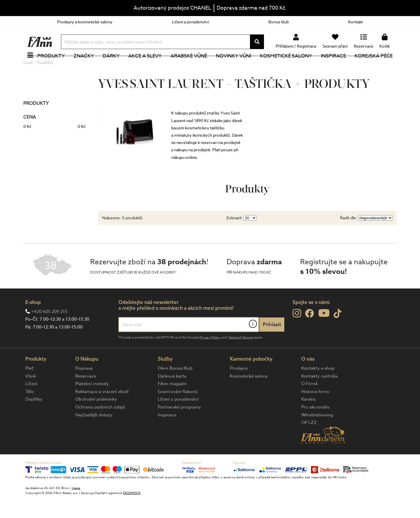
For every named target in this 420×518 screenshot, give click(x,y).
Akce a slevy (145, 66)
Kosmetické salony (286, 66)
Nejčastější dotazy (94, 434)
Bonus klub (279, 22)
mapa (76, 508)
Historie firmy (315, 411)
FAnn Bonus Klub (175, 388)
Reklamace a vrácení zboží (102, 411)
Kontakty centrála (319, 396)
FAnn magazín (172, 403)
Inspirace (333, 66)
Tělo (30, 411)
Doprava (84, 388)
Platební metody (92, 403)
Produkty (51, 66)
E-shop (33, 322)
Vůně (31, 396)
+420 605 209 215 (49, 331)
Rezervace (86, 396)
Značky (84, 66)
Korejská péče (374, 66)
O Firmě (309, 403)
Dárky (111, 66)
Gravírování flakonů (178, 411)
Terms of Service (241, 357)
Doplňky (34, 419)
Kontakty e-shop (318, 388)
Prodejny (239, 388)
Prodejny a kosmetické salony (85, 22)
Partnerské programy (179, 427)
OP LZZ (309, 442)
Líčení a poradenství (190, 22)
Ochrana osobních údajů (100, 427)
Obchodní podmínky (96, 419)
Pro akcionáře (315, 427)
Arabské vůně (189, 66)
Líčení (31, 403)
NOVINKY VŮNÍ (233, 66)
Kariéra (308, 419)
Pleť (29, 388)
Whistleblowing (317, 434)
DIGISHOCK (132, 513)
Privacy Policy (210, 357)
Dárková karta (172, 396)
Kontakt (356, 22)
